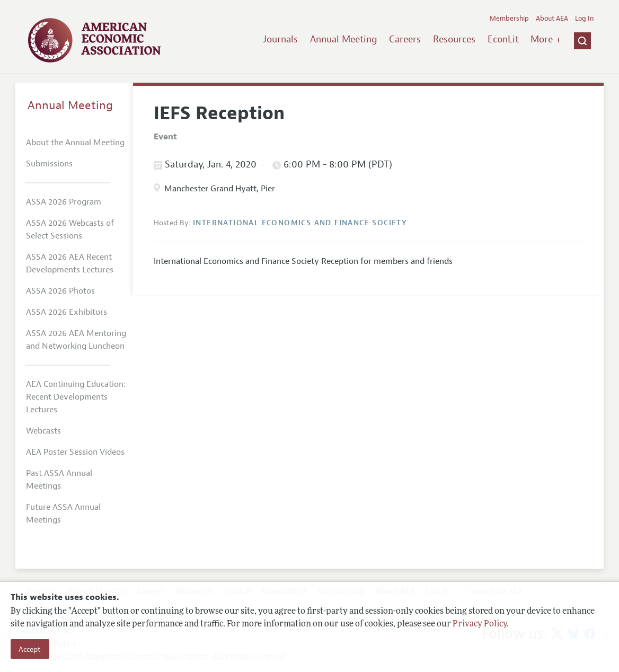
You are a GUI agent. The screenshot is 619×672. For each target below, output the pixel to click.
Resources (454, 39)
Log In (584, 19)
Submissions (49, 164)
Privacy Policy (480, 624)
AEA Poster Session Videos (75, 452)
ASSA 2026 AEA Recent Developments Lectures (70, 263)
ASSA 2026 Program (64, 202)
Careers (405, 39)
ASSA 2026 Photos (60, 291)
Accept (30, 649)
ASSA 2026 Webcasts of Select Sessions (70, 229)
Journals (280, 39)
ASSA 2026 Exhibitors (67, 312)
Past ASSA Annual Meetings (59, 480)
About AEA (552, 19)
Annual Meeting (344, 39)
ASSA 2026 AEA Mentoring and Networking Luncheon (76, 340)
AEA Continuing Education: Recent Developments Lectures (76, 397)
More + (546, 39)
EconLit (503, 39)
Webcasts (43, 431)
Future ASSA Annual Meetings (63, 514)
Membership (509, 19)
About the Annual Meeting (75, 143)
